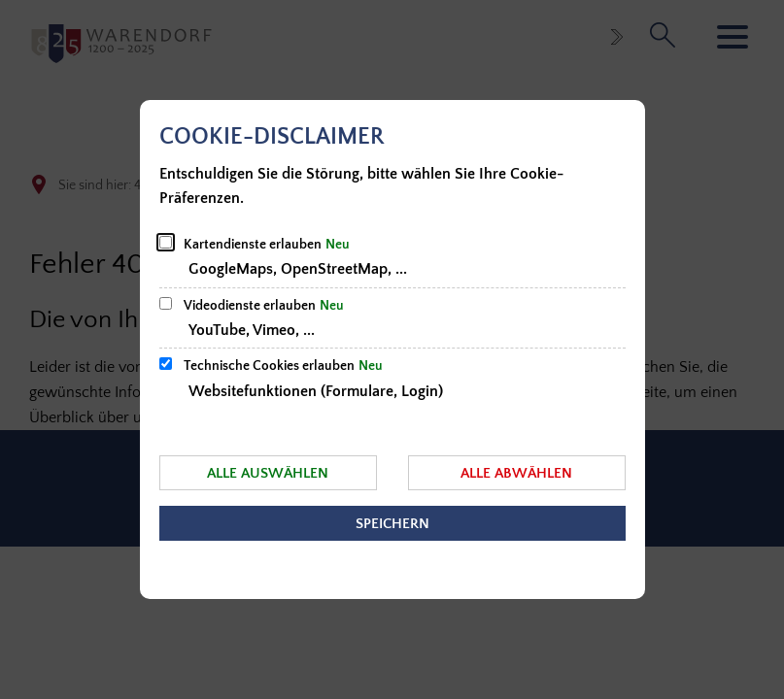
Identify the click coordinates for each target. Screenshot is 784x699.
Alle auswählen (268, 473)
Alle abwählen (516, 473)
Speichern (392, 524)
